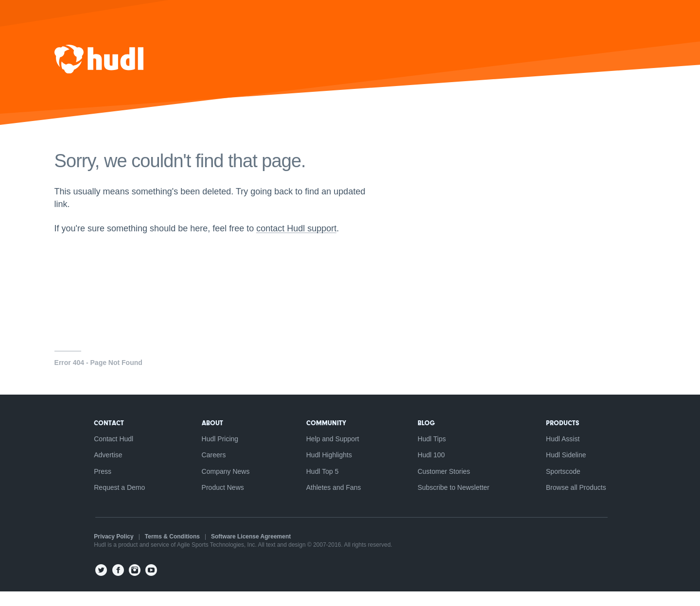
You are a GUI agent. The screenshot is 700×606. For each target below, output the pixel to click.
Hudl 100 (434, 469)
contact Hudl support (305, 243)
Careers (211, 469)
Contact (105, 436)
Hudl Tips (434, 452)
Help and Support (333, 452)
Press (98, 485)
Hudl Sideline (570, 469)
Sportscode (568, 485)
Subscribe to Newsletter (456, 502)
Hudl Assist (567, 452)
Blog (429, 436)
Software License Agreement (246, 552)
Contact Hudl (109, 452)
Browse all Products (580, 502)
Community (326, 436)
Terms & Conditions (168, 552)
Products (567, 436)
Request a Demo (115, 502)
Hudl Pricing (218, 452)
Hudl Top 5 (323, 485)
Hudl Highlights (329, 469)
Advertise (104, 469)
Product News (220, 502)
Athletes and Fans (334, 502)
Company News (223, 485)
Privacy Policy (109, 552)
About (210, 436)
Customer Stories (446, 485)
